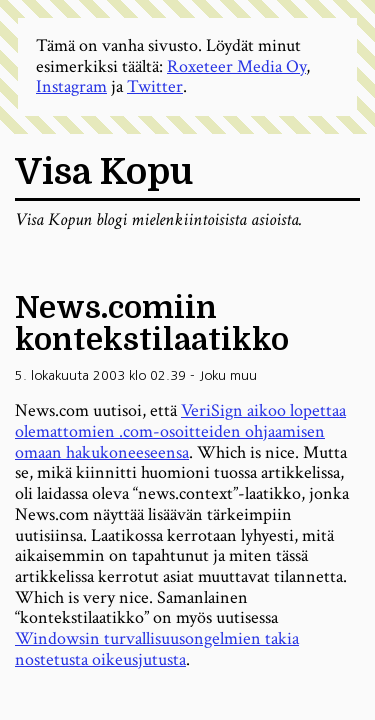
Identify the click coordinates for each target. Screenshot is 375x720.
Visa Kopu (104, 172)
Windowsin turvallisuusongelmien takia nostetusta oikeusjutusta (157, 649)
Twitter (155, 86)
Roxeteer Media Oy (236, 66)
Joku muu (228, 375)
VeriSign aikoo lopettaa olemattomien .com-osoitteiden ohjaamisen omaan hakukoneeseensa (180, 431)
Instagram (71, 86)
